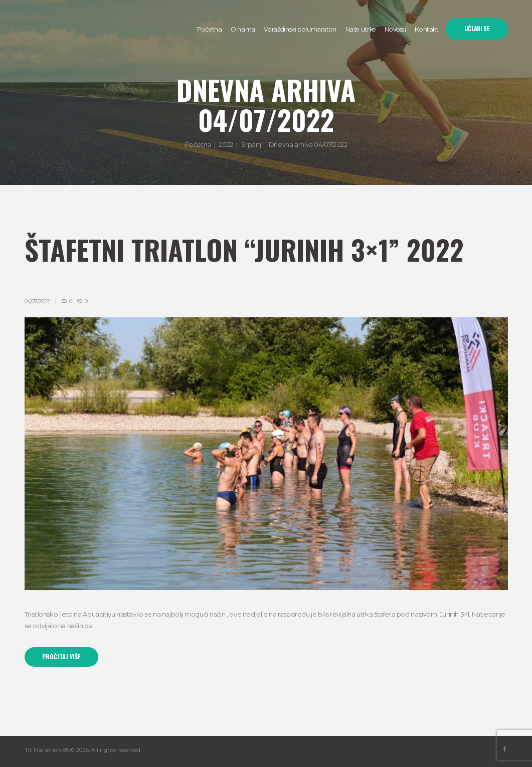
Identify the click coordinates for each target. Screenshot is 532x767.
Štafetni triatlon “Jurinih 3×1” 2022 (244, 249)
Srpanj (251, 144)
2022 (226, 144)
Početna (198, 144)
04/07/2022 (37, 302)
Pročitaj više (61, 657)
